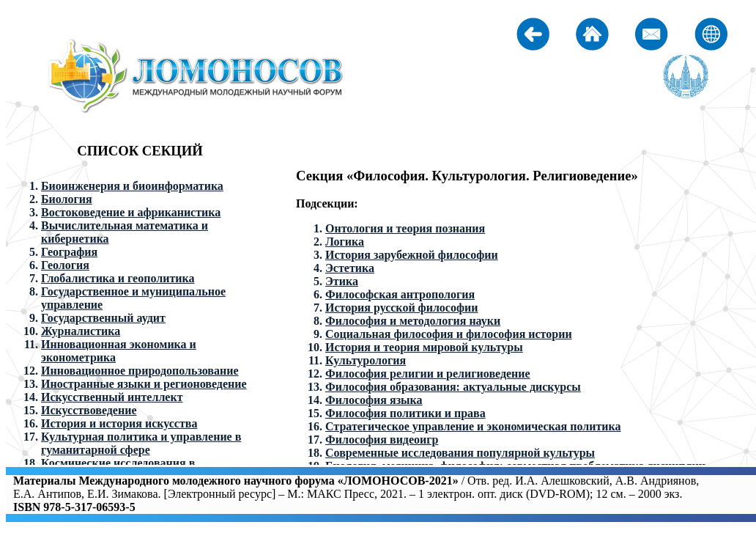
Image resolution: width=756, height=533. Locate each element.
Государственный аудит (103, 318)
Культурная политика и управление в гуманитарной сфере (141, 443)
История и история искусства (119, 423)
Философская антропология (400, 294)
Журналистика (81, 331)
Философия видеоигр (382, 440)
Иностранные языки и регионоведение (144, 384)
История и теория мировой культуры (424, 347)
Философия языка (374, 400)
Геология (65, 265)
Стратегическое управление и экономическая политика (473, 426)
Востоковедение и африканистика (131, 212)
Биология (67, 199)
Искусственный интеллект (112, 397)
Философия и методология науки (413, 321)
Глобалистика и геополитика (118, 278)
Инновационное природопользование (140, 371)
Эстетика (350, 268)
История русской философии (401, 308)
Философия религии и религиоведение (428, 374)
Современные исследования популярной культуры (460, 453)
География (69, 252)
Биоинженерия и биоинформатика (132, 186)
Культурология (366, 360)
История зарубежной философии (412, 255)
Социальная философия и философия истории (449, 334)
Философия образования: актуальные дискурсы (453, 387)
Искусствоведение (89, 410)
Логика (345, 242)
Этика (342, 281)
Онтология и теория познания (405, 228)
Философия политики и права (405, 413)
